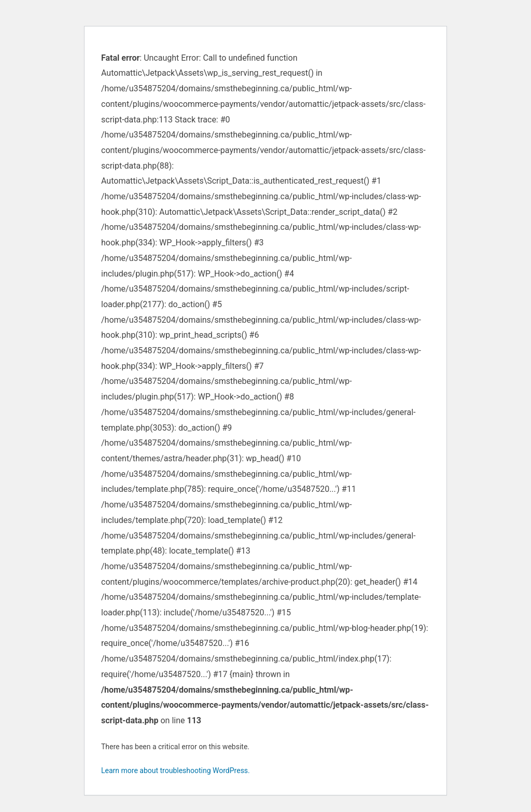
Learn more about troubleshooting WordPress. (176, 770)
